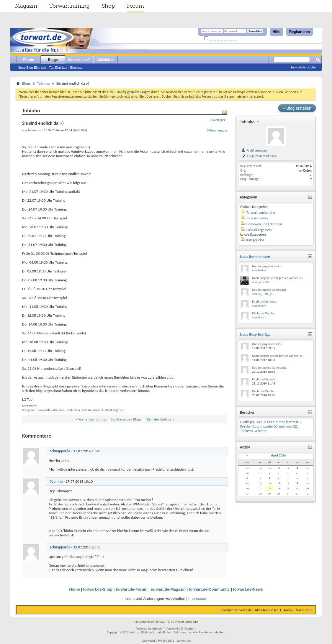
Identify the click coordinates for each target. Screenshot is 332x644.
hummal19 (294, 422)
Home (74, 589)
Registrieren (300, 32)
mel (282, 426)
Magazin (26, 6)
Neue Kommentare (255, 257)
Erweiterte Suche (303, 67)
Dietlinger (247, 422)
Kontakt (227, 610)
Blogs (53, 60)
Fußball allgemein (114, 410)
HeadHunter (276, 422)
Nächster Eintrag (158, 419)
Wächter (261, 431)
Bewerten (216, 120)
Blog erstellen (297, 108)
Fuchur (260, 422)
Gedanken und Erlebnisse (83, 410)
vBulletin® (159, 629)
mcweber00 (269, 426)
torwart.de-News (248, 589)
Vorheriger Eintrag (92, 419)
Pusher (262, 270)
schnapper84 (60, 451)
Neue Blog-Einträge (32, 68)
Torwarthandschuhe (51, 410)
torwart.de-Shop (98, 589)
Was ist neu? (79, 60)
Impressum (198, 598)
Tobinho (43, 83)
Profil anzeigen (254, 150)
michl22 (292, 426)
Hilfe (277, 32)
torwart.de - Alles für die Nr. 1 (258, 610)
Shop (108, 6)
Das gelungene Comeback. (269, 290)
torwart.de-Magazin (168, 589)
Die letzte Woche (263, 313)
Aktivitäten (106, 60)
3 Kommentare (217, 130)
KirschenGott (250, 426)
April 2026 (278, 455)
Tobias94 (247, 431)
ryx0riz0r (263, 282)
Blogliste (76, 68)
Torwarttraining (69, 6)
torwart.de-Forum (132, 589)
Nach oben (304, 610)
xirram (262, 306)
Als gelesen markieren (259, 156)
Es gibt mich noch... (265, 302)
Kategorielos (255, 240)
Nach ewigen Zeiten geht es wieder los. (278, 278)
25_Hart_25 (265, 294)
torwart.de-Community (209, 589)
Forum (135, 6)
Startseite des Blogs (126, 419)
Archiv (288, 610)
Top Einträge (58, 68)
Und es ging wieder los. (267, 266)
